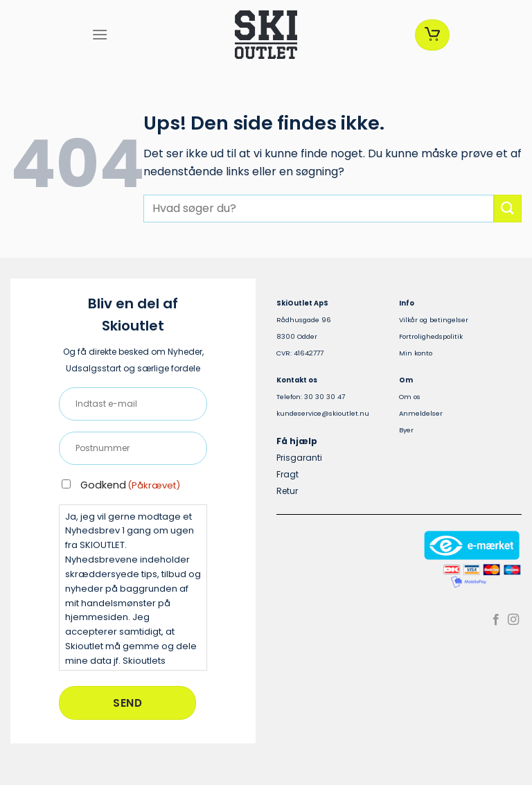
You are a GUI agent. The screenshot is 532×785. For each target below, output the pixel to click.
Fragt (287, 474)
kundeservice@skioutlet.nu (323, 413)
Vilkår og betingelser (434, 320)
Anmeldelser (421, 413)
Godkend (130, 485)
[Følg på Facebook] (496, 620)
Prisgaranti (299, 458)
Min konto (416, 353)
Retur (287, 491)
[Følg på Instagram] (513, 620)
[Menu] (100, 34)
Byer (406, 430)
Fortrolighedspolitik (431, 336)
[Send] (508, 208)
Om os (410, 397)
